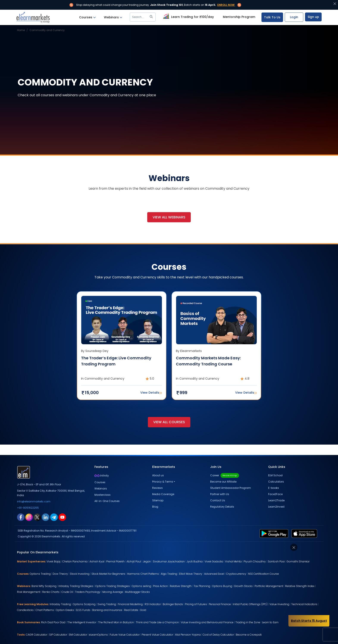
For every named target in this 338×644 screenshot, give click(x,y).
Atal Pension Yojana (188, 635)
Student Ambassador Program (231, 488)
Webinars (113, 17)
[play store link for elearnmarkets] (275, 533)
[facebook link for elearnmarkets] (21, 517)
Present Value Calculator (157, 635)
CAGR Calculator (37, 635)
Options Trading (40, 574)
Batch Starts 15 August (309, 621)
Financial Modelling (130, 604)
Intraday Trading (60, 604)
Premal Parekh (115, 561)
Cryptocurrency (236, 574)
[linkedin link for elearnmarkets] (46, 517)
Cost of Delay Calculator (218, 635)
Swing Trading (107, 604)
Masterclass (102, 495)
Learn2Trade (276, 500)
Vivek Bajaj (53, 561)
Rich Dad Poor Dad (53, 622)
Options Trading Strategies (113, 586)
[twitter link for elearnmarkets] (37, 517)
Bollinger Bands (173, 604)
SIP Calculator (58, 635)
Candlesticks (25, 610)
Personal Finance (220, 604)
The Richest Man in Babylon (116, 622)
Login (294, 17)
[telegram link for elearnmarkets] (54, 517)
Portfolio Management (269, 586)
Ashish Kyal (97, 561)
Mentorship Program (239, 17)
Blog (155, 507)
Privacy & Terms (163, 482)
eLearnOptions (98, 635)
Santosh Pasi (276, 561)
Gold (143, 610)
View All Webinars (169, 217)
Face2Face (275, 494)
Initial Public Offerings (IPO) (250, 604)
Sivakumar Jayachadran (169, 561)
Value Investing (279, 604)
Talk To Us (272, 17)
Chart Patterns (45, 610)
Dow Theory (60, 574)
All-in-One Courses (107, 501)
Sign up (313, 17)
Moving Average (113, 592)
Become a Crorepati (249, 635)
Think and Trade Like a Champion (157, 622)
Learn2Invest (276, 507)
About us (158, 475)
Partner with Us (220, 494)
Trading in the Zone (248, 622)
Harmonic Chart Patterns (143, 574)
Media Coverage (163, 494)
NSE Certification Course (264, 574)
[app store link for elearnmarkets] (305, 533)
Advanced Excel (214, 574)
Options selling (141, 586)
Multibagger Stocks (137, 592)
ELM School (275, 475)
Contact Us (218, 500)
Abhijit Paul (134, 561)
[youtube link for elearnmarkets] (62, 517)
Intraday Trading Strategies (76, 586)
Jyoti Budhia (195, 561)
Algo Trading (169, 574)
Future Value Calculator (125, 635)
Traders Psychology (88, 592)
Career (225, 475)
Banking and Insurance (107, 610)
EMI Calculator (78, 635)
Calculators (276, 482)
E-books (274, 488)
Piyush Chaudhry (255, 561)
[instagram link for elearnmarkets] (29, 517)
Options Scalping (84, 604)
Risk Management (29, 592)
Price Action (160, 586)
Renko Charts (51, 592)
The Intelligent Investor (82, 622)
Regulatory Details (222, 507)
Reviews (157, 488)
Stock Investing (80, 574)
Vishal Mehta (233, 561)
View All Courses (169, 422)
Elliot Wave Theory (191, 574)
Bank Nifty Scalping (44, 586)
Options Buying (222, 586)
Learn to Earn (270, 622)
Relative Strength (181, 586)
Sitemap (158, 500)
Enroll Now (226, 5)
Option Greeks (65, 610)
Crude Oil (67, 592)
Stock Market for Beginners (108, 574)
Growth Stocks (243, 586)
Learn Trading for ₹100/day (188, 16)
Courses (87, 17)
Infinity (102, 476)
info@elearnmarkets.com (34, 501)
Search (143, 17)
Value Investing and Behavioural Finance (207, 622)
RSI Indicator (153, 604)
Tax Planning (202, 586)
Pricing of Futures (196, 604)
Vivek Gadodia (214, 561)
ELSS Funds (83, 610)
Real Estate (131, 610)
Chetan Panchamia (75, 561)
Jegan (147, 561)
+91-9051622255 (28, 508)
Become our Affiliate (223, 482)
